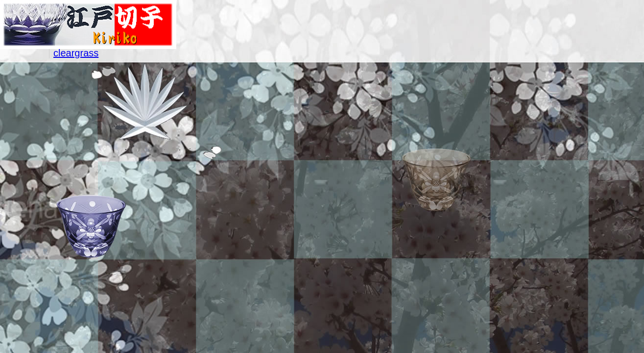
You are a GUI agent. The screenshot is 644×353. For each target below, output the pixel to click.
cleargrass (76, 53)
